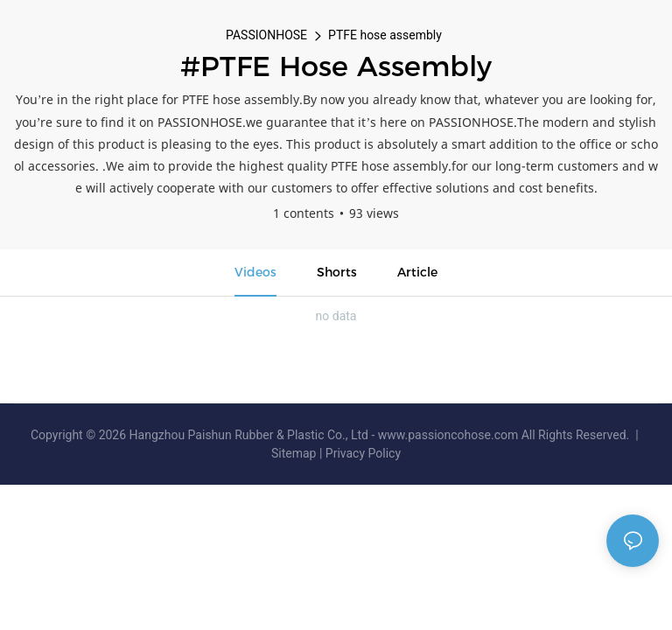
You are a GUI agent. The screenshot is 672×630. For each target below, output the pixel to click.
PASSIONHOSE (266, 35)
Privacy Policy (363, 453)
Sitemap (295, 453)
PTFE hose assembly (385, 35)
